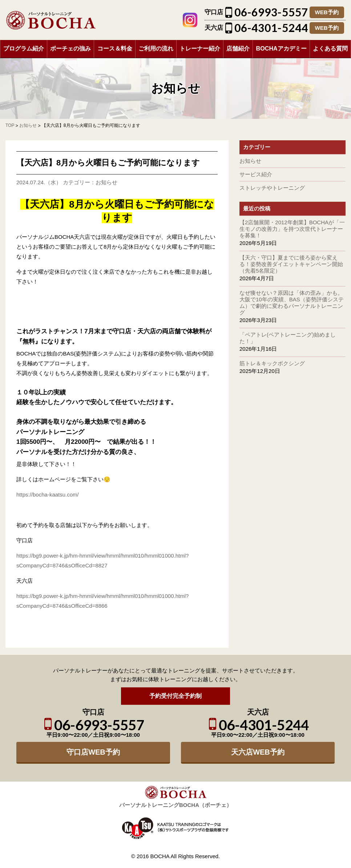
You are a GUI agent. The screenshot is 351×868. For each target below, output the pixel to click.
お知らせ (106, 182)
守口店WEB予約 (93, 752)
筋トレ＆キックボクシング (272, 363)
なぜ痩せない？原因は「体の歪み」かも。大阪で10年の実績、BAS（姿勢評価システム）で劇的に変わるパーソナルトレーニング (292, 303)
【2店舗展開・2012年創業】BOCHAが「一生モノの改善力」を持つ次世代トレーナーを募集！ (292, 229)
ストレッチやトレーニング (272, 188)
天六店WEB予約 (258, 752)
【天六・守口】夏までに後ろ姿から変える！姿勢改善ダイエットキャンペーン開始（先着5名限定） (291, 264)
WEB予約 (327, 12)
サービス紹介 (256, 174)
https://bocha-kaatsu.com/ (48, 495)
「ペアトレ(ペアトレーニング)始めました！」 (288, 338)
